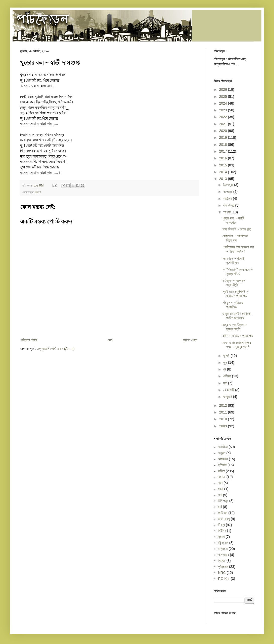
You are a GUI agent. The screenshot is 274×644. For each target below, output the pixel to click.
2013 (224, 179)
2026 (224, 89)
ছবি (220, 507)
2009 (224, 426)
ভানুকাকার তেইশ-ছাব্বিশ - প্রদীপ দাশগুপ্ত (237, 316)
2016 (224, 158)
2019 (224, 137)
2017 (224, 151)
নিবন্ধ (222, 525)
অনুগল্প (222, 453)
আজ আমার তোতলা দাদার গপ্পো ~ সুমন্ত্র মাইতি (237, 345)
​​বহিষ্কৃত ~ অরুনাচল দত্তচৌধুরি (234, 283)
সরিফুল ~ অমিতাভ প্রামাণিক (233, 305)
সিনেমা (222, 561)
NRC (222, 573)
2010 (224, 419)
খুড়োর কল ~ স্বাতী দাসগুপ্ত (233, 220)
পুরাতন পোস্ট (190, 340)
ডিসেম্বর (229, 185)
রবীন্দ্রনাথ (223, 543)
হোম (110, 340)
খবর (220, 483)
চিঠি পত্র (223, 501)
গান (220, 495)
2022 (224, 117)
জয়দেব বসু (224, 519)
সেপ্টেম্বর (229, 205)
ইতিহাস (222, 465)
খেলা (221, 489)
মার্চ (226, 383)
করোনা (222, 477)
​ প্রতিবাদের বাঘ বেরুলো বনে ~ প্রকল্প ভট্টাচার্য (238, 249)
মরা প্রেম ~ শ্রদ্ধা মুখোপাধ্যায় (233, 261)
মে (225, 369)
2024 (224, 103)
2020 (224, 131)
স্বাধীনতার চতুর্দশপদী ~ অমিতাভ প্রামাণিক (236, 294)
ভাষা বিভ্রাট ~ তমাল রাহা (237, 229)
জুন (226, 362)
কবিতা (38, 192)
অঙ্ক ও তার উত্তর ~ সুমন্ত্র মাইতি (235, 327)
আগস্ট (227, 212)
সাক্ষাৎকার (224, 555)
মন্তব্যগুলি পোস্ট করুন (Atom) (56, 349)
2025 (224, 97)
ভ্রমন (221, 537)
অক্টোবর (228, 199)
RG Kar (224, 579)
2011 (224, 412)
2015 (224, 165)
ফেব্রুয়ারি (229, 390)
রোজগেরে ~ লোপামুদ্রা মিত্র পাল (235, 238)
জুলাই (227, 356)
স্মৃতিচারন (223, 567)
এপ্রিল (227, 376)
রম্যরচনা (223, 549)
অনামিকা (223, 447)
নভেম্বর (228, 192)
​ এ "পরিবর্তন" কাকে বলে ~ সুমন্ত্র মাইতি (238, 272)
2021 (224, 124)
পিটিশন (222, 531)
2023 (224, 110)
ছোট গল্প (223, 513)
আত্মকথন (223, 459)
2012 (224, 405)
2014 (224, 172)
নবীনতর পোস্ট (29, 340)
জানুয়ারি (228, 397)
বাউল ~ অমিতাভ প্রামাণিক (238, 336)
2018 (224, 145)
